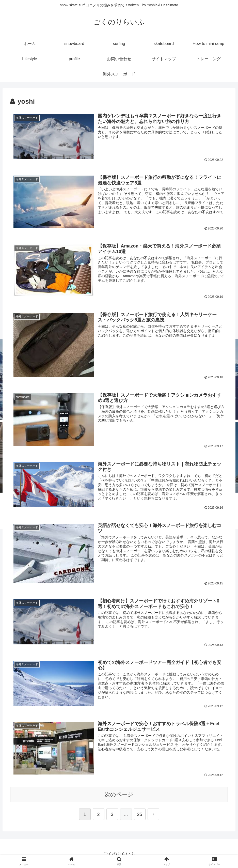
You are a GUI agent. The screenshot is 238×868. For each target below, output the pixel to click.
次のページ (119, 795)
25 (139, 816)
